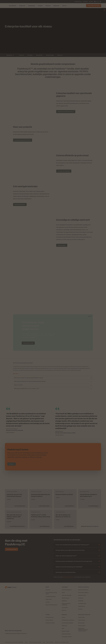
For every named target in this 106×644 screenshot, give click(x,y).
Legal (44, 642)
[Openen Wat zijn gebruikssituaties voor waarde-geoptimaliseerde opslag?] (91, 382)
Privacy (26, 642)
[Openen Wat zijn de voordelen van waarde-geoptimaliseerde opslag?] (91, 378)
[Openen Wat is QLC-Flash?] (91, 385)
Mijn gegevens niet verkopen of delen (62, 642)
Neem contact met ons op (68, 577)
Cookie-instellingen (50, 642)
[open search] (100, 2)
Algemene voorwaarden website (35, 642)
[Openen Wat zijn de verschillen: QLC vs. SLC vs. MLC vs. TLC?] (91, 389)
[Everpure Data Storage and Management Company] (11, 587)
